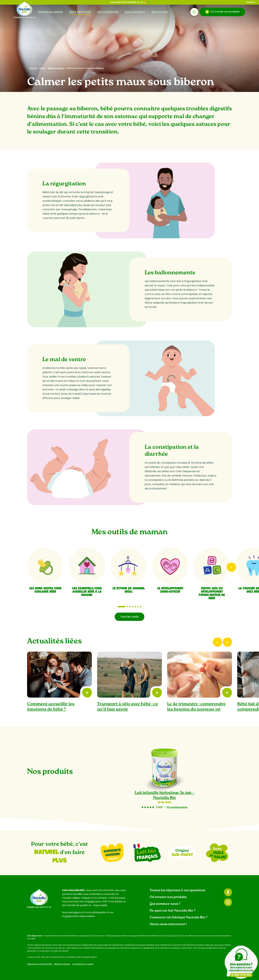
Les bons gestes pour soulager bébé (45, 589)
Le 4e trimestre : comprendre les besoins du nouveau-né (196, 707)
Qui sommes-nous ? (165, 904)
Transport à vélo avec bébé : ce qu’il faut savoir (128, 707)
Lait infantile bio (108, 12)
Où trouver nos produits (222, 12)
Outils (42, 68)
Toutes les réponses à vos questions (177, 890)
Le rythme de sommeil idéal (129, 589)
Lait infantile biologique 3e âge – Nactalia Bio (165, 795)
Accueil (33, 68)
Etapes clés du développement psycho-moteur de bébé (212, 593)
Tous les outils (129, 617)
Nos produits (160, 12)
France (251, 2)
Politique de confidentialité (40, 964)
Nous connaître (135, 12)
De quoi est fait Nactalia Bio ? (173, 911)
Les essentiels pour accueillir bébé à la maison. (87, 591)
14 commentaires (177, 807)
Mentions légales (62, 964)
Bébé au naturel (80, 12)
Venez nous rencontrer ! (168, 924)
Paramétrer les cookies (83, 964)
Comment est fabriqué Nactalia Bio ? (179, 917)
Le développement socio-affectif (170, 589)
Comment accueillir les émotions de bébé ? (51, 707)
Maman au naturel (51, 12)
